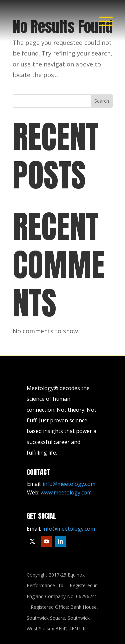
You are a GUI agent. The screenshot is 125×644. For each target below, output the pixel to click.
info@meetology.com (69, 484)
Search (102, 101)
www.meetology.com (66, 492)
